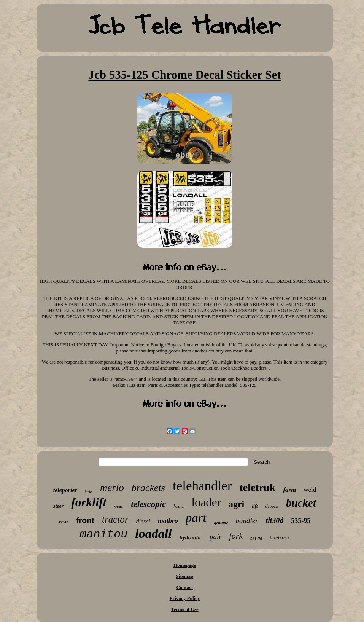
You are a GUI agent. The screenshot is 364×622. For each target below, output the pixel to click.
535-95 (301, 521)
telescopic (148, 504)
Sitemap (185, 576)
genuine (221, 523)
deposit (272, 506)
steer (58, 506)
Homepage (185, 565)
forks (89, 492)
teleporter (65, 490)
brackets (148, 488)
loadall (153, 533)
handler (247, 521)
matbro (168, 521)
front (85, 520)
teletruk (257, 487)
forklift (89, 502)
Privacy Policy (185, 598)
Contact (184, 587)
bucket (301, 503)
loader (206, 502)
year (119, 506)
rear (64, 522)
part (196, 518)
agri (236, 504)
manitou (103, 534)
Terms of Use (184, 609)
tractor (115, 519)
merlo (112, 488)
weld (310, 490)
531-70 (256, 539)
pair (216, 537)
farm (289, 490)
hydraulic (191, 537)
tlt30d (275, 520)
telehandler (202, 486)
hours (179, 506)
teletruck (280, 537)
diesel (143, 521)
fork (236, 536)
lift (255, 506)
